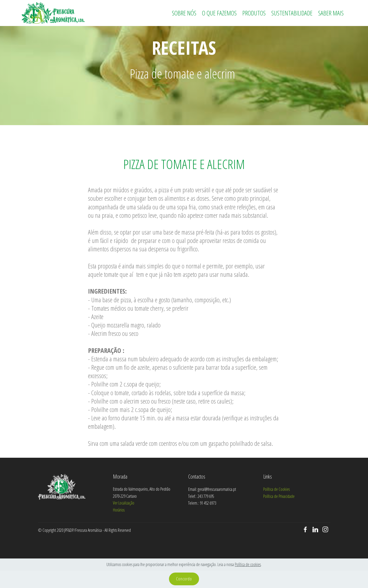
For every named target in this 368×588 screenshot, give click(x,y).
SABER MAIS (331, 13)
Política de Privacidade (279, 515)
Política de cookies (248, 564)
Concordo (184, 579)
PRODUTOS (254, 13)
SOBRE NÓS (184, 13)
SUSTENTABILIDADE (292, 13)
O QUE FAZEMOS (219, 13)
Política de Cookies (276, 508)
